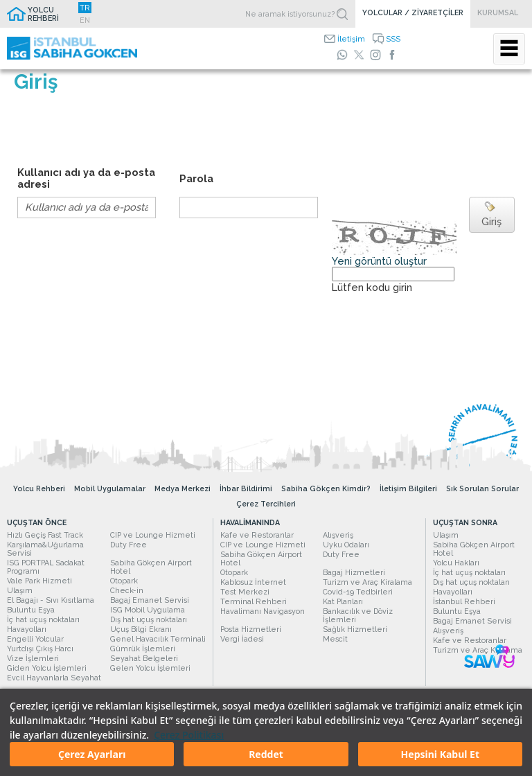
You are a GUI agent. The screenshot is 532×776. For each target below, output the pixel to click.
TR (85, 8)
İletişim (351, 39)
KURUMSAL (498, 12)
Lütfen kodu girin (372, 287)
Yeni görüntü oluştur (379, 261)
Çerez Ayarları (92, 754)
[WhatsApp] (342, 55)
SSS (393, 39)
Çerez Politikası (189, 735)
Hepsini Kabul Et (440, 754)
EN (85, 20)
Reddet (266, 754)
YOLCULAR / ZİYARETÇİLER (413, 12)
